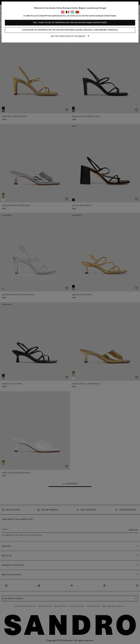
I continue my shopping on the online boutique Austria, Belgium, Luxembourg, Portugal (70, 30)
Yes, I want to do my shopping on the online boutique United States (70, 23)
